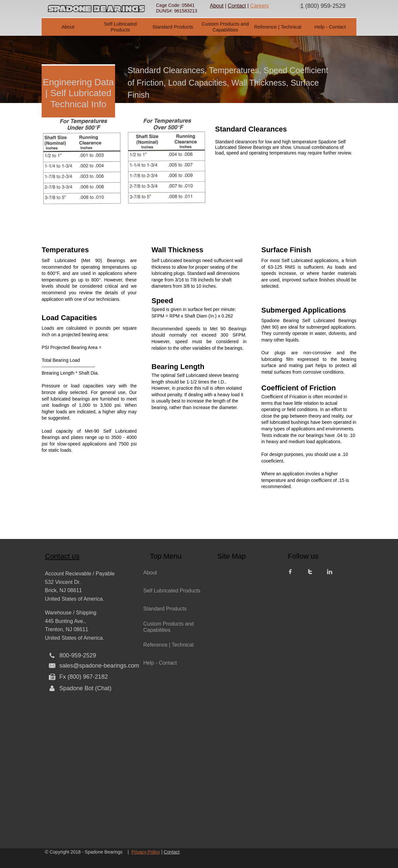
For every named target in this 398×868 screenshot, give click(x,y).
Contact (237, 6)
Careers (259, 6)
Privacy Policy (146, 852)
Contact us (62, 556)
